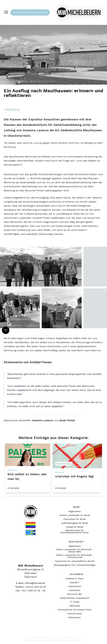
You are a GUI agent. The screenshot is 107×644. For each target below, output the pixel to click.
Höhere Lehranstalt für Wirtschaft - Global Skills (75, 551)
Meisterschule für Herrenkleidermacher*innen (75, 531)
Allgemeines (75, 511)
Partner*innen (75, 614)
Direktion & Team (75, 579)
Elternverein (75, 617)
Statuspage (30, 640)
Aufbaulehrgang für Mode (75, 523)
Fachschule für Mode (75, 519)
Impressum (75, 590)
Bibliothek (75, 606)
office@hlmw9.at (35, 583)
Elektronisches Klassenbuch (75, 598)
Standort (75, 582)
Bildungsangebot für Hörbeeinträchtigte (75, 565)
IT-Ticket (75, 602)
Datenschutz (75, 586)
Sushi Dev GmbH (71, 637)
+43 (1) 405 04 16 (36, 587)
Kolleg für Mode (75, 527)
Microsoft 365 (75, 594)
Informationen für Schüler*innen (75, 610)
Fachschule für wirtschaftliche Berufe (75, 561)
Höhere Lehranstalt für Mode (75, 515)
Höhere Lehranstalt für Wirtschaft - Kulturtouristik (75, 556)
